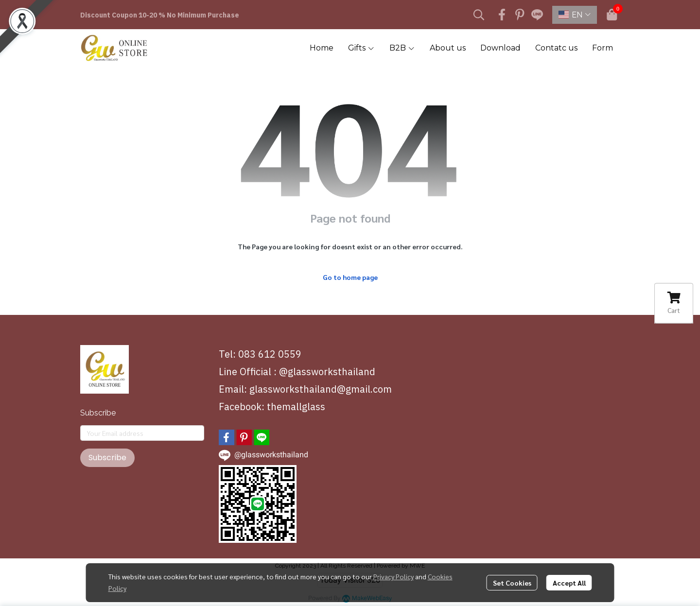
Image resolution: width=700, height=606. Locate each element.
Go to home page (350, 277)
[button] (479, 15)
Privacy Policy (394, 576)
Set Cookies (512, 583)
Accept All (569, 583)
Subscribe (107, 458)
